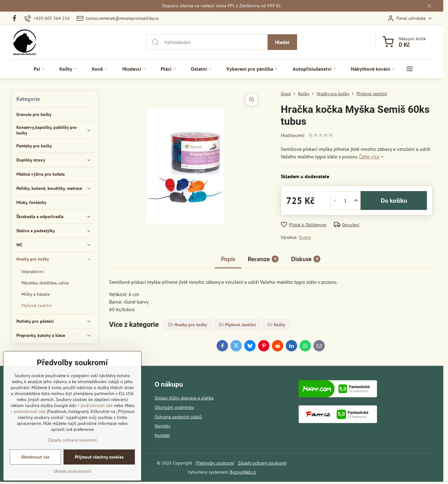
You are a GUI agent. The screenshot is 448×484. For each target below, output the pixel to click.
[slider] (321, 135)
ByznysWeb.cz (243, 472)
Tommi (305, 237)
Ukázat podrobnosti (72, 471)
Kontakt (162, 435)
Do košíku (394, 201)
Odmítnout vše (35, 457)
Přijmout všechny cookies (99, 457)
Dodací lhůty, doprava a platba (184, 398)
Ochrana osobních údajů (178, 417)
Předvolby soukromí (215, 463)
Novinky (163, 426)
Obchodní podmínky (174, 407)
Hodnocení (293, 135)
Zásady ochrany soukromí (262, 463)
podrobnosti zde (97, 405)
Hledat (282, 42)
